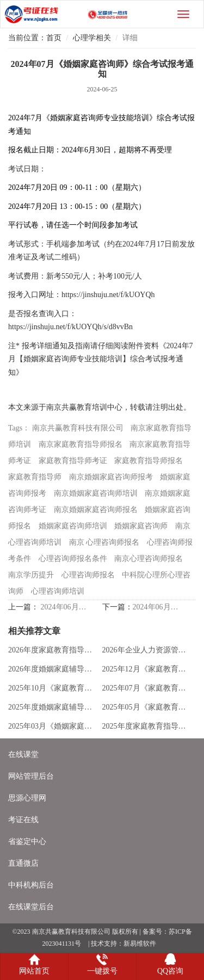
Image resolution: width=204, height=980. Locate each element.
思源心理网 (27, 798)
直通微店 (23, 863)
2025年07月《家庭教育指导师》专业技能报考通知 (147, 688)
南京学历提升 (31, 575)
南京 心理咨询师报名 (104, 542)
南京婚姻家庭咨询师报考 (111, 477)
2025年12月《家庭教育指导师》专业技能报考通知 (147, 669)
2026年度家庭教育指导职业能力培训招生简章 (53, 650)
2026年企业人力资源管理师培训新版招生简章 (147, 650)
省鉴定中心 (27, 842)
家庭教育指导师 (35, 477)
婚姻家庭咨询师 (141, 526)
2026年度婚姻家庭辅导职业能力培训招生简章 (53, 669)
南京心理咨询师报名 (149, 559)
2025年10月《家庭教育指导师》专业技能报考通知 (53, 688)
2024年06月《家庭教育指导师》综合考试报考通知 (64, 607)
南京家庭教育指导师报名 (81, 444)
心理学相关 (92, 38)
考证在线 (23, 820)
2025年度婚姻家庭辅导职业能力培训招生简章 (53, 707)
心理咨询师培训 (58, 591)
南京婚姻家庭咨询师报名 (96, 510)
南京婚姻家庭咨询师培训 (96, 493)
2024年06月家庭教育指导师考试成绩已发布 (156, 607)
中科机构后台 (31, 885)
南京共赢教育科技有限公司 (78, 428)
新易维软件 (140, 944)
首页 (54, 38)
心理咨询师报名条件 (73, 559)
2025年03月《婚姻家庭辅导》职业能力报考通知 (53, 726)
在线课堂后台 (31, 907)
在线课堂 (23, 754)
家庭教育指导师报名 (149, 461)
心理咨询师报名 (88, 575)
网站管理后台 (31, 776)
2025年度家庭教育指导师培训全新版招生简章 (147, 726)
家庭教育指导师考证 (73, 461)
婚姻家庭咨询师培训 (73, 526)
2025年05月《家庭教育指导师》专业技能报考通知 (147, 707)
